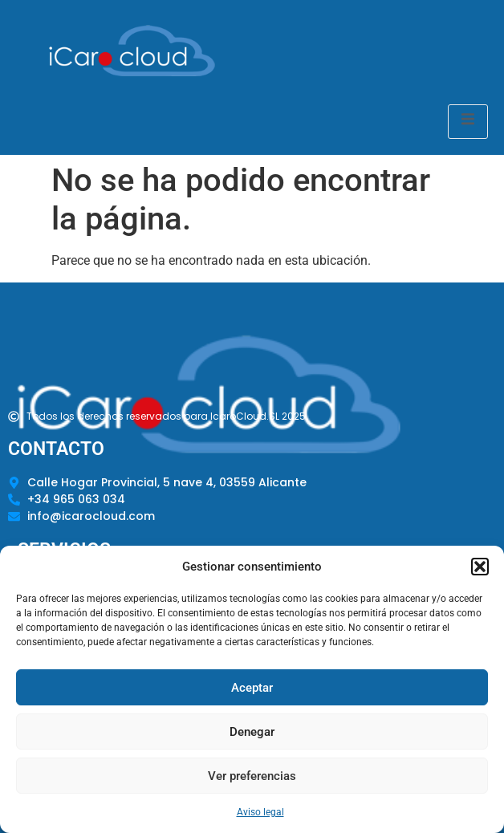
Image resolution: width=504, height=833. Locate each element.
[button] (480, 567)
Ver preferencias (252, 776)
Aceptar (252, 688)
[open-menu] (468, 122)
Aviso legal (260, 812)
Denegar (252, 732)
